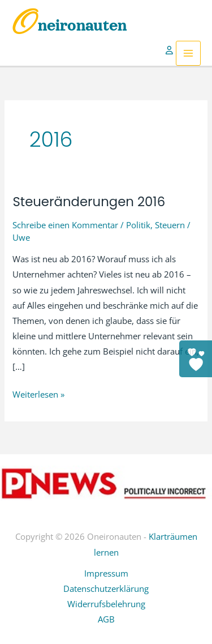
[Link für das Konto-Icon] (171, 53)
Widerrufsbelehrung (106, 604)
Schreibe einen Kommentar (65, 225)
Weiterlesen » (38, 394)
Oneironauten (69, 25)
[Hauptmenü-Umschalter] (188, 53)
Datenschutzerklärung (106, 588)
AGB (106, 619)
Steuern (170, 225)
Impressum (106, 573)
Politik (138, 225)
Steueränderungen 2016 (89, 202)
